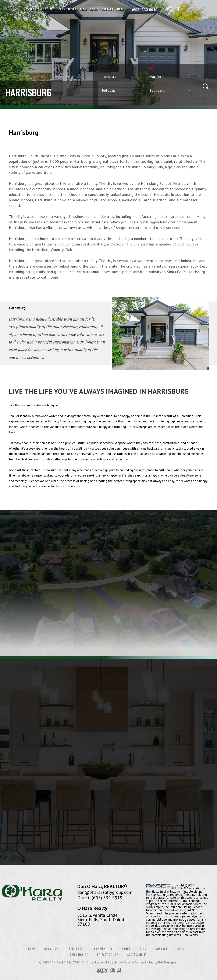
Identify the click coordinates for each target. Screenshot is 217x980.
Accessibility (137, 955)
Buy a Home (52, 949)
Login (181, 949)
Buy (44, 9)
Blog (143, 949)
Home (35, 9)
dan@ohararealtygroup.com (105, 892)
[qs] (172, 77)
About (94, 9)
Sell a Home (77, 949)
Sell (52, 9)
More (121, 9)
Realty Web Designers (163, 962)
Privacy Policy (108, 955)
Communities (67, 9)
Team (83, 9)
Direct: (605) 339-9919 (100, 898)
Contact (108, 9)
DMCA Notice (79, 955)
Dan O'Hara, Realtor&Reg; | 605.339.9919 (145, 10)
